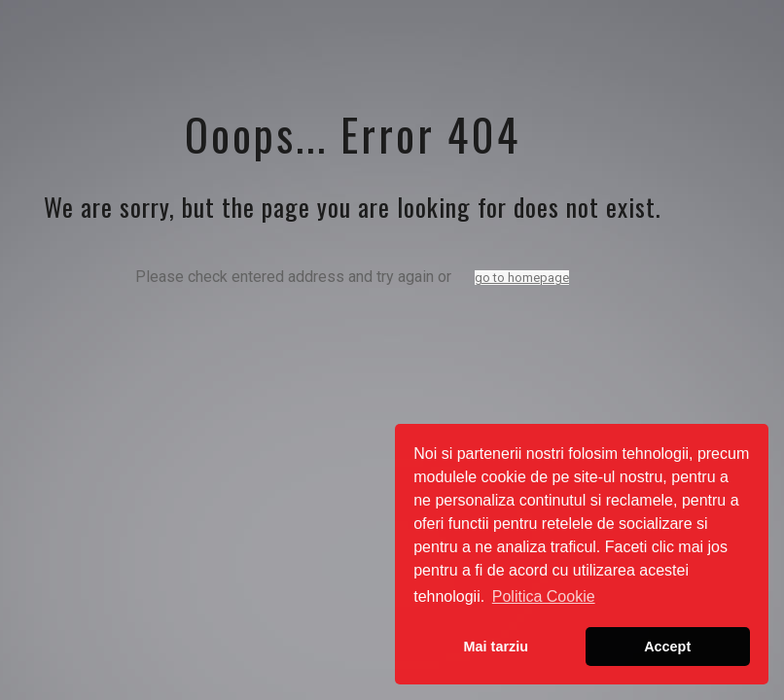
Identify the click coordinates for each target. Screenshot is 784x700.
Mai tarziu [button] (496, 647)
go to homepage (522, 278)
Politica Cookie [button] (544, 596)
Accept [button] (667, 647)
